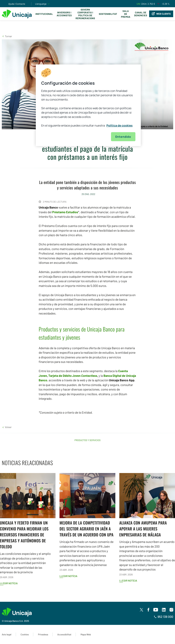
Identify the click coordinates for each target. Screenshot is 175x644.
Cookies (25, 634)
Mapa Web (86, 634)
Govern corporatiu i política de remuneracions (85, 14)
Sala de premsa (126, 14)
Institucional (44, 14)
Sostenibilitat (108, 14)
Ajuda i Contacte (17, 4)
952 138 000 (164, 617)
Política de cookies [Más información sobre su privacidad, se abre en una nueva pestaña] (120, 125)
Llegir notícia (68, 576)
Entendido (123, 137)
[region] (88, 105)
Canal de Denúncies (141, 14)
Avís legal (7, 634)
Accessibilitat (64, 634)
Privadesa (43, 634)
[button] (7, 36)
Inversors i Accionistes (64, 14)
